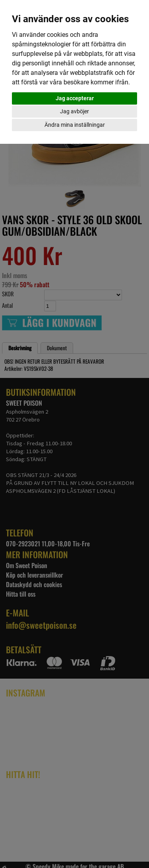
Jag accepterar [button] (75, 98)
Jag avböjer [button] (74, 111)
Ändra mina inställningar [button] (75, 125)
